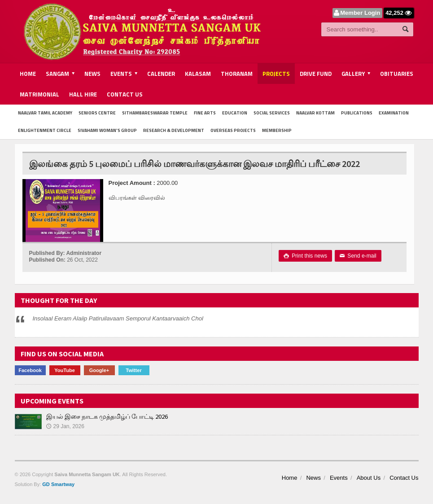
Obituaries (397, 74)
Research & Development (174, 130)
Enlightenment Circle (45, 130)
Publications (357, 113)
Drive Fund (316, 74)
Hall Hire (83, 94)
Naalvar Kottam (315, 113)
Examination (394, 113)
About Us (369, 478)
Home (28, 74)
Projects (276, 74)
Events (339, 478)
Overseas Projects (233, 130)
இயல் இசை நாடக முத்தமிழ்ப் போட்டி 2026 (107, 416)
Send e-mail (358, 256)
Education (235, 113)
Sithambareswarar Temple (155, 113)
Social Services (272, 113)
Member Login (361, 13)
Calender (161, 74)
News (92, 74)
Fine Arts (205, 113)
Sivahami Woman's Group (107, 130)
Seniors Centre (97, 113)
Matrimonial (39, 94)
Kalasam (198, 74)
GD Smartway (58, 484)
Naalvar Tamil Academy (45, 113)
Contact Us (125, 94)
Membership (277, 130)
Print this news (305, 256)
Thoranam (237, 74)
